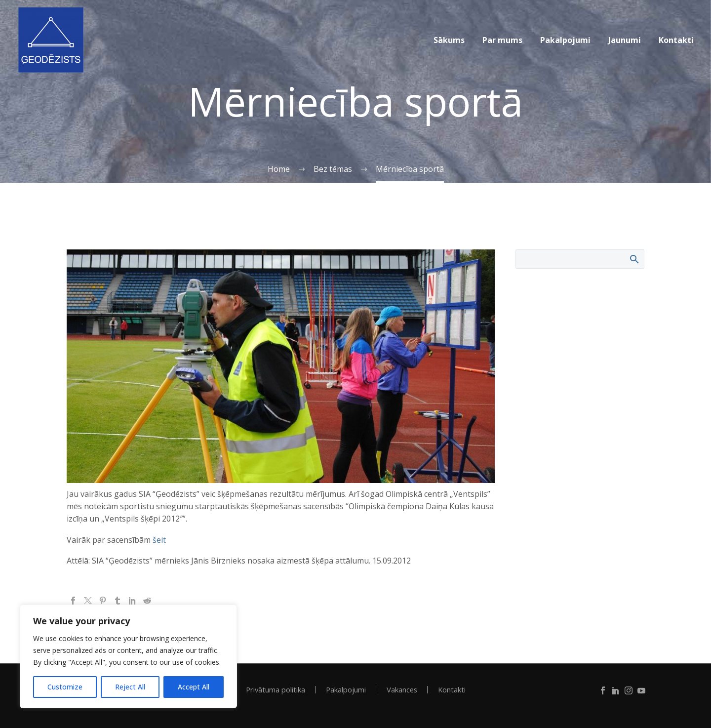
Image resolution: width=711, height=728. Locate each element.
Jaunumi (625, 40)
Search (634, 259)
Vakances (402, 690)
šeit (159, 540)
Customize (65, 687)
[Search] (580, 259)
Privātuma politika (276, 690)
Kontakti (676, 40)
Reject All (130, 687)
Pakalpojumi (565, 40)
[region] (128, 656)
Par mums (502, 40)
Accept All (194, 687)
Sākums (449, 40)
